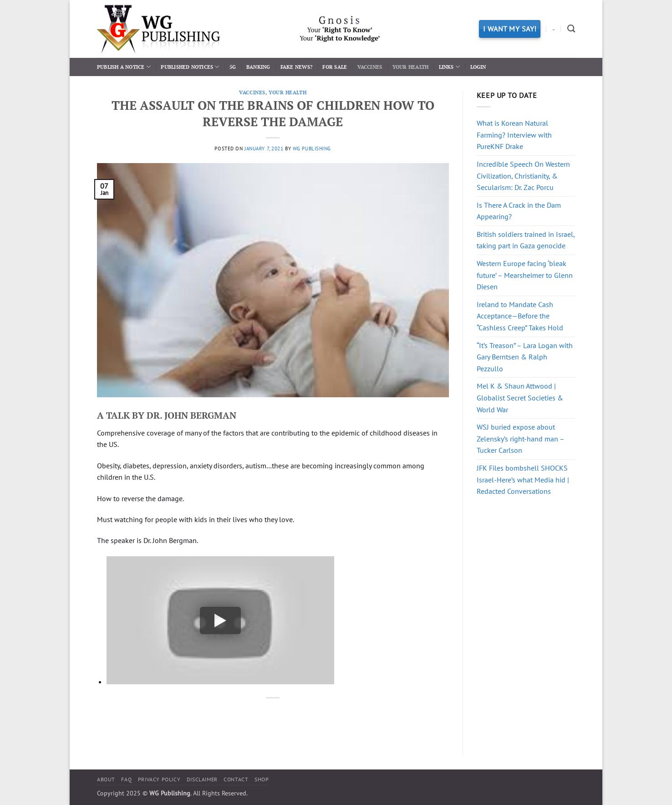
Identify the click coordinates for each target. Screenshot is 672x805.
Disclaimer (202, 779)
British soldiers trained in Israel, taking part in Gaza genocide (526, 240)
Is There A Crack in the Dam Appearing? (519, 211)
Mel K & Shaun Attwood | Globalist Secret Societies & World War (520, 397)
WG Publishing (312, 149)
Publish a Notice (124, 67)
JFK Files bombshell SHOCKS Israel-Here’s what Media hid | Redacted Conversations (523, 479)
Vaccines (370, 67)
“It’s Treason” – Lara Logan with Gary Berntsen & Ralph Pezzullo (525, 357)
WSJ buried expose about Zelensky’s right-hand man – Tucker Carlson (520, 438)
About (106, 779)
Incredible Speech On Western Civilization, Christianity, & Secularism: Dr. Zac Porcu (523, 176)
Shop (262, 779)
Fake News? (296, 67)
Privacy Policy (159, 779)
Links (450, 67)
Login (478, 67)
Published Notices (190, 67)
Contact (236, 779)
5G (233, 67)
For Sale (335, 67)
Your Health (410, 67)
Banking (258, 67)
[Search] (571, 29)
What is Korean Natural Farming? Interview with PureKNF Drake (514, 135)
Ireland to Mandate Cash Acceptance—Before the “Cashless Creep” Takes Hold (520, 316)
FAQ (126, 779)
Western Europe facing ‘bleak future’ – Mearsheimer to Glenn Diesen (525, 275)
